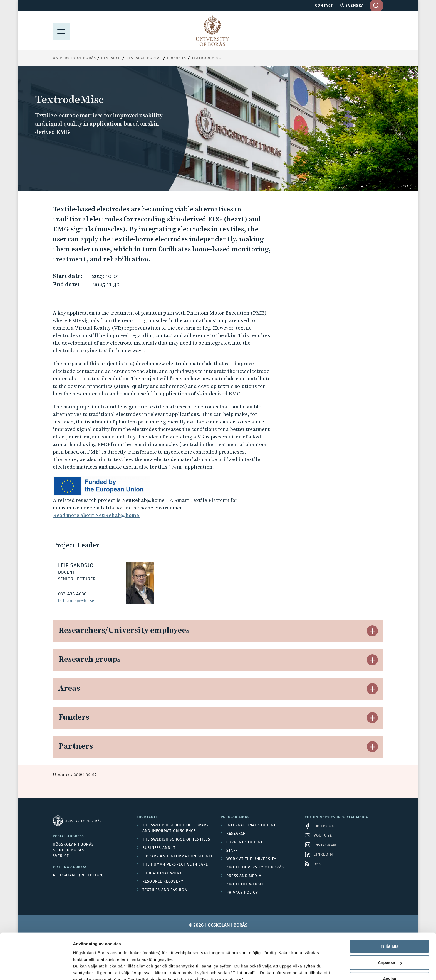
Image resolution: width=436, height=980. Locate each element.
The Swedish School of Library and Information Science (176, 828)
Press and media (244, 876)
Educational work (162, 873)
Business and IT (159, 848)
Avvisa (390, 940)
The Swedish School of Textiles (176, 840)
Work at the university (251, 859)
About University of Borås (255, 868)
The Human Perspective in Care (175, 865)
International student (251, 825)
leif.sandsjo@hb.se (76, 601)
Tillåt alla (390, 907)
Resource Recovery (163, 882)
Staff (232, 851)
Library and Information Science (178, 856)
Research (111, 58)
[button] (372, 631)
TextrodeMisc (206, 58)
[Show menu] (61, 31)
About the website (246, 885)
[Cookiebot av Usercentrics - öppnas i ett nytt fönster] (36, 969)
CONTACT (324, 6)
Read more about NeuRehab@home (96, 515)
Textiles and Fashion (165, 890)
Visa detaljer (85, 969)
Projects (177, 58)
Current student (245, 842)
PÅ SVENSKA (352, 6)
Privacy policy (242, 893)
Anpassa (390, 924)
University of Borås (75, 58)
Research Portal (144, 58)
